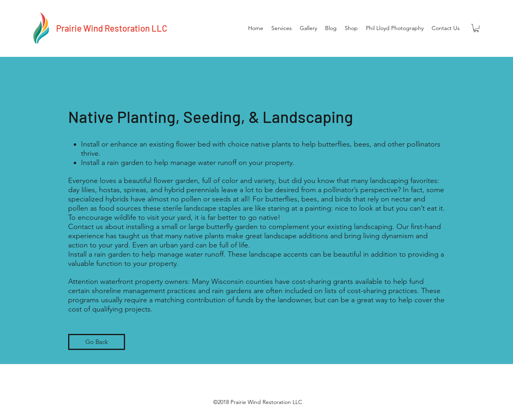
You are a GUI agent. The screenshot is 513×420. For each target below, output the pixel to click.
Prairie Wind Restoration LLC (112, 28)
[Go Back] (97, 342)
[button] (476, 28)
